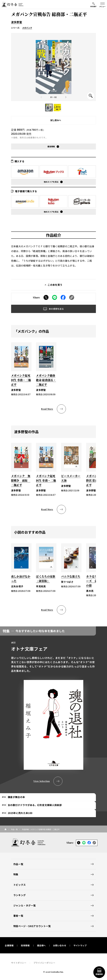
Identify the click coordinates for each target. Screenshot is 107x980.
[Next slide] (66, 97)
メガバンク (27, 28)
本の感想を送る (56, 309)
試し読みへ (56, 120)
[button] (49, 108)
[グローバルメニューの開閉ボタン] (102, 5)
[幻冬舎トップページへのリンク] (12, 5)
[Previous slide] (41, 97)
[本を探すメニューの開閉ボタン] (93, 5)
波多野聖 (17, 22)
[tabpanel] (54, 706)
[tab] (48, 797)
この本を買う (55, 285)
